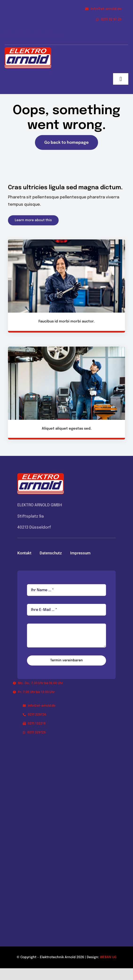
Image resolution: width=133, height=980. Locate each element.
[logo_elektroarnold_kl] (28, 49)
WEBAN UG (108, 957)
